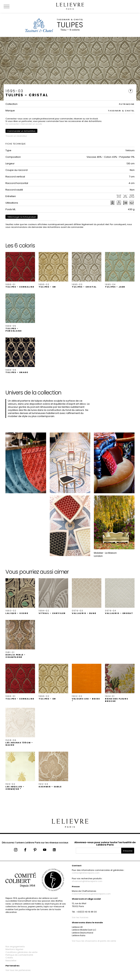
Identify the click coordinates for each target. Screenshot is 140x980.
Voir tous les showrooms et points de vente (94, 941)
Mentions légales (14, 949)
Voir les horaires (80, 917)
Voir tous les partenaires (18, 970)
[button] (20, 270)
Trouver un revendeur (16, 136)
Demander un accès (32, 124)
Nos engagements (15, 947)
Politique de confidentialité (19, 955)
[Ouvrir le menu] (11, 6)
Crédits (9, 958)
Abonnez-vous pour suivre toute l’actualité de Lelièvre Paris (105, 844)
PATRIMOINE (127, 104)
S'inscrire (128, 851)
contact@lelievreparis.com (86, 873)
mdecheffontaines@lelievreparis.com (91, 894)
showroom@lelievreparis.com (87, 881)
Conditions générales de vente (21, 952)
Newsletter (11, 961)
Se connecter (12, 124)
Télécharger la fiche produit (22, 217)
